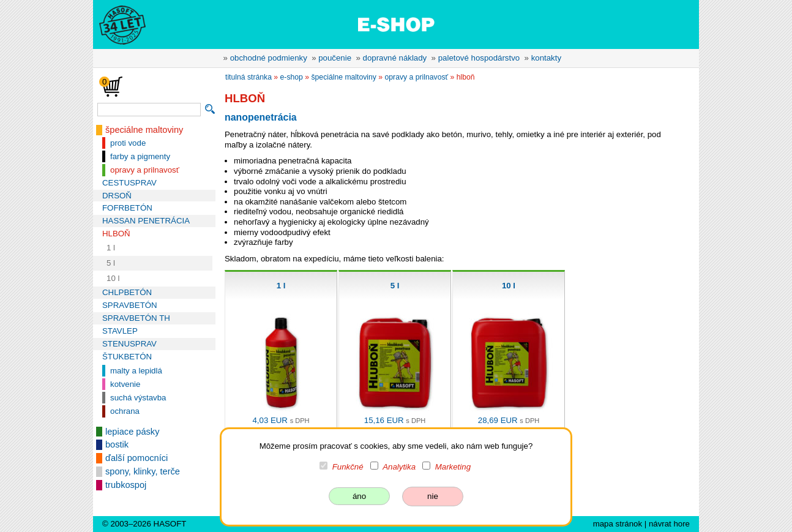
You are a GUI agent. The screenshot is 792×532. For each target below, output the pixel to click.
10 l (113, 278)
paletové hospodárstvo (479, 58)
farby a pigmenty (140, 156)
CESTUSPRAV (129, 183)
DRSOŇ (117, 196)
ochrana (125, 411)
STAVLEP (120, 331)
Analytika (399, 467)
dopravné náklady (395, 58)
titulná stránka (248, 77)
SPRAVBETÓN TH (136, 318)
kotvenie (125, 384)
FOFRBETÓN (127, 208)
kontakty (546, 58)
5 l (111, 263)
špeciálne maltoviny (144, 130)
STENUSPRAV (129, 344)
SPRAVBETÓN (130, 305)
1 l (111, 248)
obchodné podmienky (269, 58)
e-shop (292, 77)
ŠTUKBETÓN (127, 357)
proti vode (128, 143)
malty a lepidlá (136, 371)
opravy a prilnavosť (145, 170)
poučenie (335, 58)
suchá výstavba (138, 398)
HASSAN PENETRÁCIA (146, 221)
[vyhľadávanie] (149, 110)
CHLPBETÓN (127, 292)
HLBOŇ (116, 234)
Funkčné (348, 467)
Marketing (453, 467)
